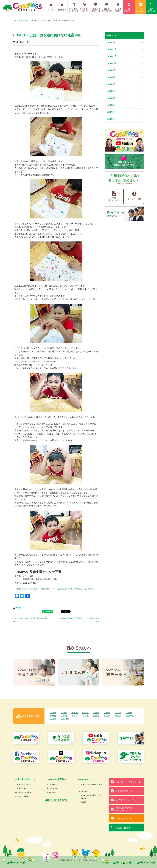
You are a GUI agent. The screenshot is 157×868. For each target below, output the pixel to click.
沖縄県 (53, 719)
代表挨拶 (82, 802)
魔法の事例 (51, 792)
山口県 (118, 713)
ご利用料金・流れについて (26, 779)
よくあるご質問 (118, 7)
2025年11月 (112, 56)
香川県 (53, 713)
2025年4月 (111, 105)
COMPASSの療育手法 (96, 7)
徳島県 (96, 716)
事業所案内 (62, 7)
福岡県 (64, 713)
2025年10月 (112, 63)
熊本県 (53, 716)
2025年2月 (111, 119)
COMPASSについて (84, 7)
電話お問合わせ (151, 7)
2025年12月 (112, 49)
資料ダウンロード (129, 7)
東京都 (85, 716)
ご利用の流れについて (24, 788)
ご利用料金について (23, 784)
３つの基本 (51, 784)
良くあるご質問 (21, 796)
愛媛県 (64, 716)
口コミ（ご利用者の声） (56, 800)
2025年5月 (111, 98)
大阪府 (75, 713)
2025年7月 (111, 84)
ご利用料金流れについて (73, 7)
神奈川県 (65, 719)
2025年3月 (111, 112)
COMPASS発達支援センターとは (90, 786)
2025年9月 (111, 70)
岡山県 (85, 713)
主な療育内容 (52, 788)
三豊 (18, 608)
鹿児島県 (130, 716)
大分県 (107, 713)
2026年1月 (111, 42)
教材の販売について (87, 791)
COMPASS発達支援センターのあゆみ (90, 797)
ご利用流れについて (114, 196)
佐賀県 (118, 716)
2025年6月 (111, 91)
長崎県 (75, 716)
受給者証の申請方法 (23, 792)
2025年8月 (111, 77)
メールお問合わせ (140, 7)
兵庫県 (129, 713)
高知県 (96, 713)
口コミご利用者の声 (107, 7)
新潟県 (107, 716)
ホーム (51, 7)
